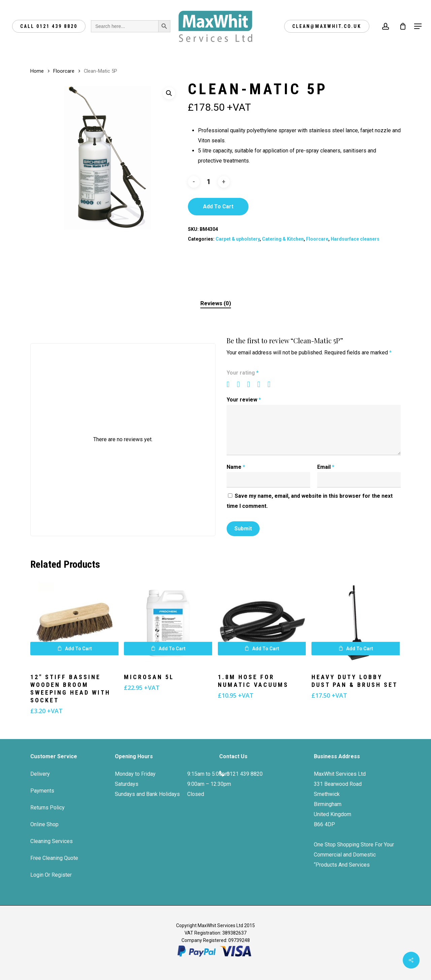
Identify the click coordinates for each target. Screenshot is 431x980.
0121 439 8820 (245, 774)
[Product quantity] (209, 182)
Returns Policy (47, 808)
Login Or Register (51, 875)
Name (236, 467)
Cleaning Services (52, 841)
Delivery (40, 774)
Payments (42, 791)
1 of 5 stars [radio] (231, 384)
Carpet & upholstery (238, 239)
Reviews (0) (216, 303)
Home (37, 71)
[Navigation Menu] (418, 26)
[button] (169, 93)
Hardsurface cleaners (355, 239)
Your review (244, 400)
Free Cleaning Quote (54, 858)
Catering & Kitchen (283, 239)
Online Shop (44, 824)
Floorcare (64, 71)
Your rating (243, 373)
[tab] (216, 303)
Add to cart (218, 206)
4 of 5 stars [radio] (262, 384)
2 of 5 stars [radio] (241, 384)
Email (326, 467)
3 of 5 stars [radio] (252, 384)
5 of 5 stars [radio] (272, 384)
